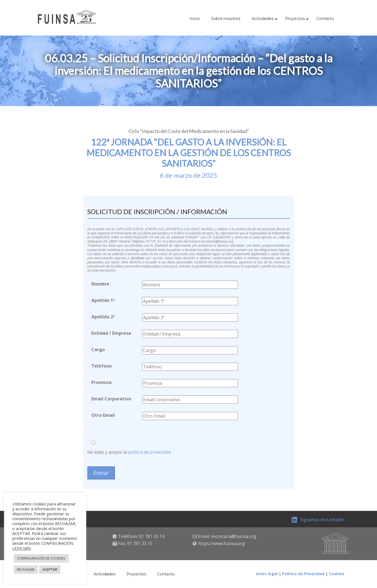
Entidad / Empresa (111, 333)
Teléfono (101, 366)
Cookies (337, 574)
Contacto (325, 19)
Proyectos (295, 19)
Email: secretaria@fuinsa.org (227, 536)
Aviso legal (267, 574)
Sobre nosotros (226, 19)
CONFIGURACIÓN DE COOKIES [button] (41, 558)
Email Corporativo (111, 399)
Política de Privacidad (303, 574)
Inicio (195, 19)
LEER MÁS (22, 548)
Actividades (263, 19)
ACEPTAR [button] (50, 569)
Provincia (101, 382)
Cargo (98, 350)
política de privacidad (149, 452)
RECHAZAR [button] (26, 569)
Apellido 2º (103, 317)
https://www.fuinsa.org (221, 543)
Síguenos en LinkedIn (318, 520)
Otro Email (103, 415)
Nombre (100, 284)
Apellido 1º (103, 300)
